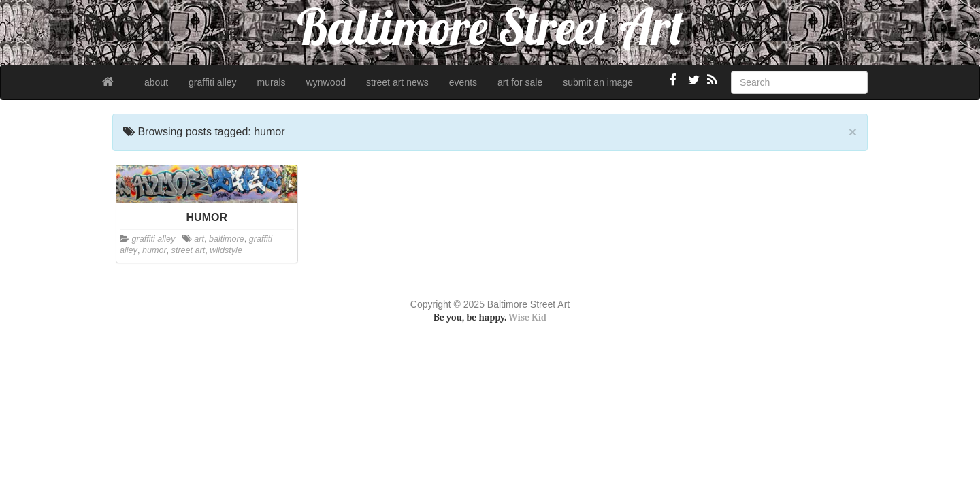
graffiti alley (213, 82)
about (156, 82)
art (199, 239)
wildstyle (226, 250)
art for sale (520, 82)
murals (272, 82)
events (463, 82)
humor (154, 250)
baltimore (227, 239)
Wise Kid (527, 317)
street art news (397, 82)
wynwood (326, 82)
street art (189, 250)
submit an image (598, 82)
